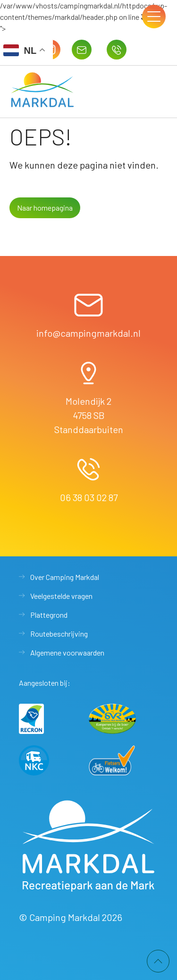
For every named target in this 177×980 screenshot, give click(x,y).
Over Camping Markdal (65, 577)
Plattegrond (49, 615)
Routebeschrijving (59, 634)
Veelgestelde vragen (61, 596)
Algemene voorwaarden (67, 652)
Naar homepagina (45, 208)
